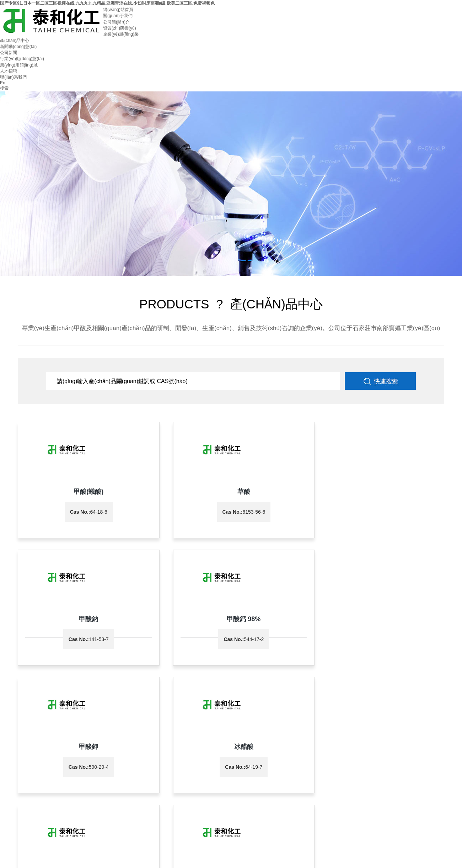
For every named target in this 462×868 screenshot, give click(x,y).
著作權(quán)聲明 (240, 759)
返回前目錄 (262, 694)
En (3, 83)
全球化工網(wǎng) (191, 759)
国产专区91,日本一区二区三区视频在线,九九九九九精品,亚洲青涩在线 (66, 865)
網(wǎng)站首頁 (118, 10)
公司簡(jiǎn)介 (116, 22)
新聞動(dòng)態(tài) (18, 47)
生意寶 (216, 759)
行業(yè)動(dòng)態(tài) (22, 59)
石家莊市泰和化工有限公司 (26, 759)
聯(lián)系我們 (13, 77)
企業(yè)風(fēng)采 (121, 34)
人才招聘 (9, 71)
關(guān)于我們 (118, 16)
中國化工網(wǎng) (155, 759)
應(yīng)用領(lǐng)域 (19, 65)
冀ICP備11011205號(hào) (310, 759)
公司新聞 (9, 53)
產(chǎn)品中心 (15, 41)
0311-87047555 (29, 747)
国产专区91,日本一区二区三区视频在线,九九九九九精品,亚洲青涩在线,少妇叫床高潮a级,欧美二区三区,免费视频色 (107, 3)
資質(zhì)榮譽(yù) (120, 28)
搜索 (4, 88)
